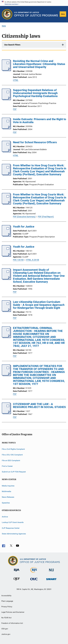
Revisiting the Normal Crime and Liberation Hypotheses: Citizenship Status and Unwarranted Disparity (39, 64)
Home (4, 26)
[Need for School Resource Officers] (6, 152)
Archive (5, 517)
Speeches (6, 503)
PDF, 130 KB (18, 260)
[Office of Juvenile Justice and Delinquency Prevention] (17, 581)
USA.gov (5, 629)
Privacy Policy (7, 607)
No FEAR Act (6, 618)
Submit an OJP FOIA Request (14, 472)
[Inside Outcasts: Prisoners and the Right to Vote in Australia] (6, 129)
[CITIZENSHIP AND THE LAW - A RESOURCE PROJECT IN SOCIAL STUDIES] (6, 413)
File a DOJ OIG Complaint (12, 455)
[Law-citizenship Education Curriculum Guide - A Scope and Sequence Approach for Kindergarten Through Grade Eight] (6, 311)
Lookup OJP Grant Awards (13, 522)
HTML (16, 80)
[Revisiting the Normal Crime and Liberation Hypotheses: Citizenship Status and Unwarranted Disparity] (6, 70)
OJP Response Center (11, 528)
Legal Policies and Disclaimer (13, 612)
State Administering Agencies (14, 534)
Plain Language (7, 601)
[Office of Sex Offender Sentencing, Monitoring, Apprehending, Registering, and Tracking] (51, 580)
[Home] (36, 14)
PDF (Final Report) (46, 217)
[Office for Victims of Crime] (34, 581)
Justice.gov (6, 634)
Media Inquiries (8, 486)
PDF (15, 109)
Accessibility (6, 596)
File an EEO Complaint (11, 460)
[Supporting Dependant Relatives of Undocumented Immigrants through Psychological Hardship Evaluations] (6, 99)
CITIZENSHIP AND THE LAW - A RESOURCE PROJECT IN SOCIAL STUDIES (39, 406)
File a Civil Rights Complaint (13, 449)
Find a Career (7, 466)
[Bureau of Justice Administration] (17, 572)
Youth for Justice (24, 227)
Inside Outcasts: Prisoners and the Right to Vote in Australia (40, 121)
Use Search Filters (12, 45)
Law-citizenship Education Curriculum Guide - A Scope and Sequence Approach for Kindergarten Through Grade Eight (39, 305)
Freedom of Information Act (12, 623)
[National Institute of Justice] (51, 572)
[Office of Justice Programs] (7, 14)
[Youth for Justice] (6, 236)
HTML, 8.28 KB (32, 260)
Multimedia (6, 491)
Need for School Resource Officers (35, 142)
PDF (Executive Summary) (24, 217)
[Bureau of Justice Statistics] (34, 573)
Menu (63, 14)
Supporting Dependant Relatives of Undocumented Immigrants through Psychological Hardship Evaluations (35, 93)
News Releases (8, 497)
